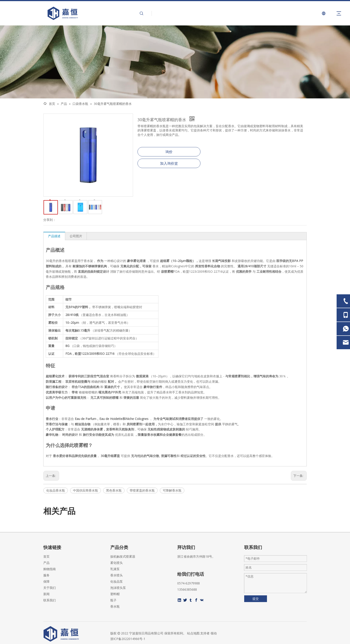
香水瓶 (115, 606)
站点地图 (193, 633)
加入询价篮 (169, 163)
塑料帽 (115, 594)
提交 (256, 599)
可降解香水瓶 (172, 490)
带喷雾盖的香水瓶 (142, 490)
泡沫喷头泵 (118, 588)
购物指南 (50, 569)
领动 (214, 633)
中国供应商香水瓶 (85, 490)
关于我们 (50, 588)
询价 (169, 152)
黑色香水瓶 (114, 490)
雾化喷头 (117, 563)
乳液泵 (115, 569)
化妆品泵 (117, 581)
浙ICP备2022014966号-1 (128, 639)
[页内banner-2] (175, 62)
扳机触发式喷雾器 (123, 556)
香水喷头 (117, 575)
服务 (46, 575)
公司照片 (76, 236)
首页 (46, 556)
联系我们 (50, 600)
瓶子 (113, 600)
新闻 (46, 594)
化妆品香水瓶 (56, 490)
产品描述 (54, 236)
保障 (46, 581)
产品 (46, 563)
